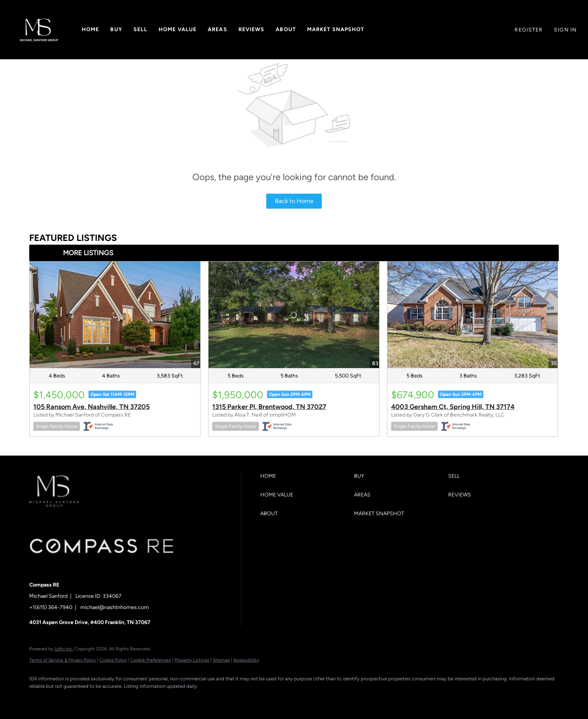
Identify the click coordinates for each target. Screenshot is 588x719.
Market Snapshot (336, 29)
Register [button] (529, 30)
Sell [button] (140, 29)
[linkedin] (60, 699)
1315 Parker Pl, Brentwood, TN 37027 (269, 407)
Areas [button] (217, 29)
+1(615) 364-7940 (51, 607)
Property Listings (192, 660)
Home (90, 29)
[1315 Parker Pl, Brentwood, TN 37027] (294, 315)
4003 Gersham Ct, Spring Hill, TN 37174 (453, 407)
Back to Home (294, 201)
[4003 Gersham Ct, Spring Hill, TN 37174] (473, 315)
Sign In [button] (565, 30)
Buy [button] (116, 29)
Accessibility (246, 660)
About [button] (286, 29)
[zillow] (82, 699)
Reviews (252, 29)
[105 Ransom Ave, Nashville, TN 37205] (115, 315)
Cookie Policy (113, 660)
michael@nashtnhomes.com (115, 607)
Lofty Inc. (64, 649)
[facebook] (38, 699)
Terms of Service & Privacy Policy (63, 660)
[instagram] (103, 699)
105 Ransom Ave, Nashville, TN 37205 (91, 407)
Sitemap (221, 660)
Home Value (178, 29)
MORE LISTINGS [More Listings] (88, 253)
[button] (39, 30)
